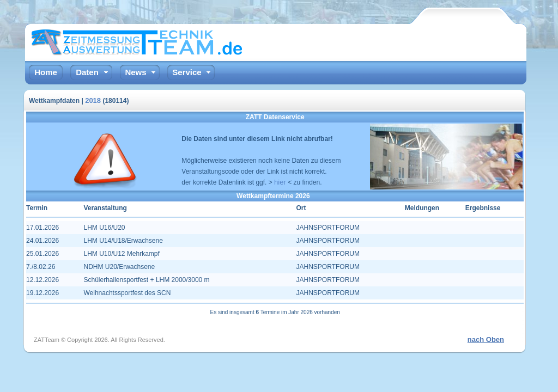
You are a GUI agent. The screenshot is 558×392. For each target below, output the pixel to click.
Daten (87, 72)
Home (46, 72)
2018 (93, 100)
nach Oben (486, 339)
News (135, 72)
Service (187, 72)
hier (280, 182)
